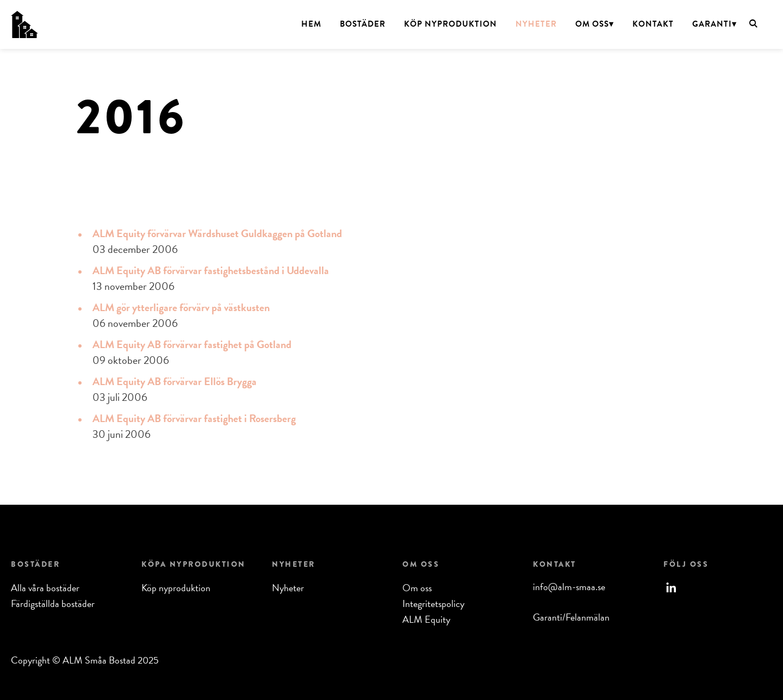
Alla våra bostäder (45, 588)
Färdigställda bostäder (53, 603)
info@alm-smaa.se (569, 587)
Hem (311, 24)
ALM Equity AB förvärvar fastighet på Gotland (192, 344)
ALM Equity (426, 619)
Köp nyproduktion (450, 24)
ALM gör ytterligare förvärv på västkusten (181, 307)
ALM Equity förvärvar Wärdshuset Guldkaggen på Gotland (217, 233)
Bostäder (363, 24)
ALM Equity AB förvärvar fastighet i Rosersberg (194, 418)
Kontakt (653, 24)
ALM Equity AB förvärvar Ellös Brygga (175, 381)
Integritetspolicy (433, 603)
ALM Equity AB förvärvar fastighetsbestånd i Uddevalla (211, 270)
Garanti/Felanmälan (571, 617)
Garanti (712, 24)
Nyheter (536, 24)
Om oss (592, 24)
